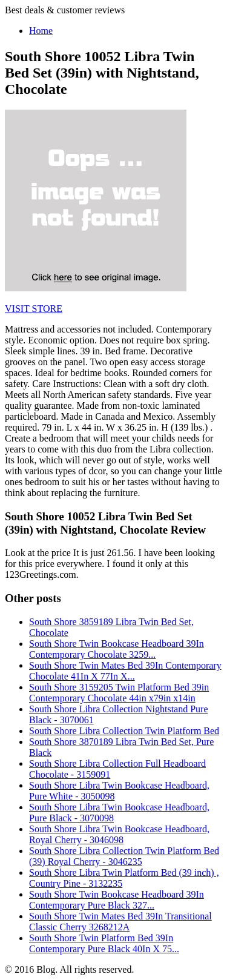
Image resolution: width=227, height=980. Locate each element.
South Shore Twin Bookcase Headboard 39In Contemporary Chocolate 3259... (117, 649)
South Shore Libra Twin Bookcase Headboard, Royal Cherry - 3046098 (119, 834)
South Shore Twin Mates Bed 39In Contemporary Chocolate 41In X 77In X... (125, 671)
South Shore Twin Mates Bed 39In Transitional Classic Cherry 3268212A (120, 922)
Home (41, 31)
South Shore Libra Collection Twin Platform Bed (124, 731)
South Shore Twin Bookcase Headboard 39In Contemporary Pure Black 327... (117, 900)
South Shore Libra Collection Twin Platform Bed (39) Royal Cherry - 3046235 (124, 856)
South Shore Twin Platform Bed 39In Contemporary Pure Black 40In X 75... (104, 943)
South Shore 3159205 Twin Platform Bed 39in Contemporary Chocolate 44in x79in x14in (119, 693)
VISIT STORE (34, 309)
